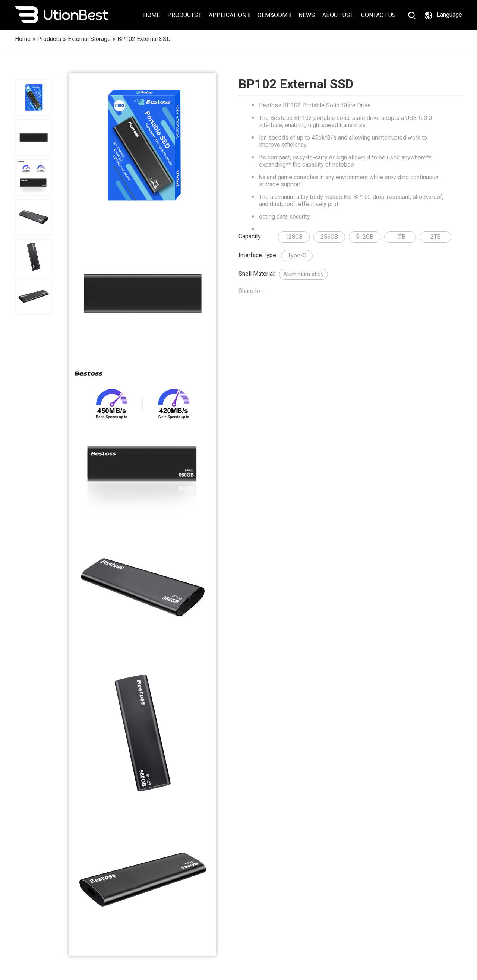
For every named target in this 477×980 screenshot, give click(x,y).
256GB (329, 237)
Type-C (297, 255)
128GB (294, 237)
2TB (436, 237)
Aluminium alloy (304, 274)
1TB (400, 237)
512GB (365, 237)
